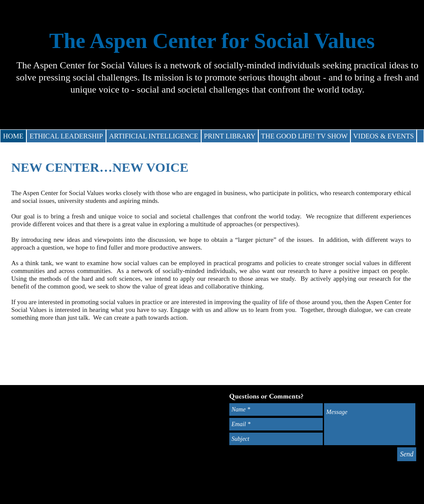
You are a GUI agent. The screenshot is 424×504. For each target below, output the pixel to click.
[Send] (407, 454)
